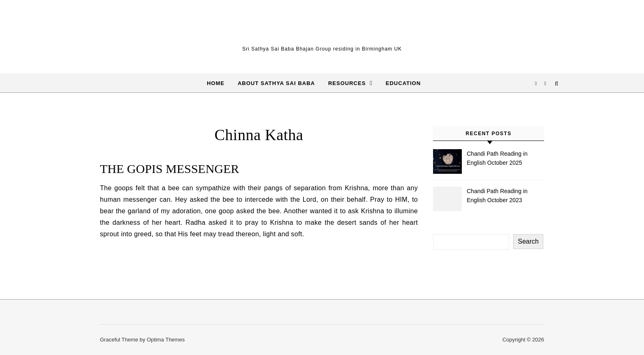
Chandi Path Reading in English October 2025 (497, 158)
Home (216, 83)
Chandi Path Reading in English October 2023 (497, 196)
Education (403, 83)
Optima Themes (166, 340)
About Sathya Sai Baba (276, 83)
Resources (347, 83)
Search (528, 241)
